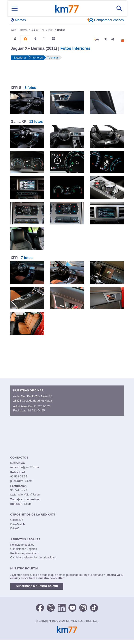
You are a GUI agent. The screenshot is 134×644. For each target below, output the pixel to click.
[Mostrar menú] (15, 8)
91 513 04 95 (36, 410)
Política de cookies (22, 545)
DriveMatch (18, 524)
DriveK (15, 528)
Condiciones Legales (24, 549)
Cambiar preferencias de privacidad (33, 557)
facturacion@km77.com (25, 494)
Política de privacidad (24, 553)
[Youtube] (72, 607)
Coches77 (17, 520)
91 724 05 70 (42, 406)
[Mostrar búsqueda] (119, 9)
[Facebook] (40, 607)
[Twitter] (51, 607)
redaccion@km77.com (25, 467)
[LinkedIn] (62, 607)
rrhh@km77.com (21, 504)
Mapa (48, 401)
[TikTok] (94, 607)
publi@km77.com (22, 481)
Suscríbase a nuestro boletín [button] (37, 586)
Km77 (67, 9)
